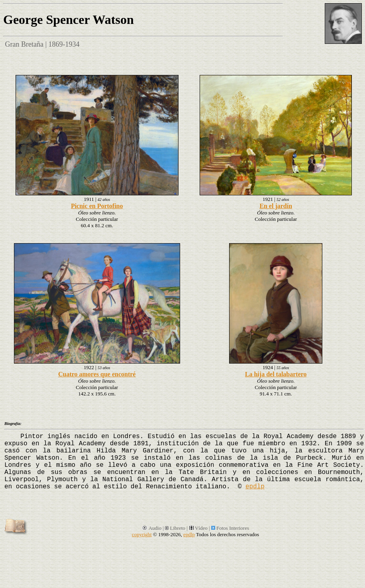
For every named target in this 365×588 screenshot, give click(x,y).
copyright (142, 534)
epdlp (255, 487)
